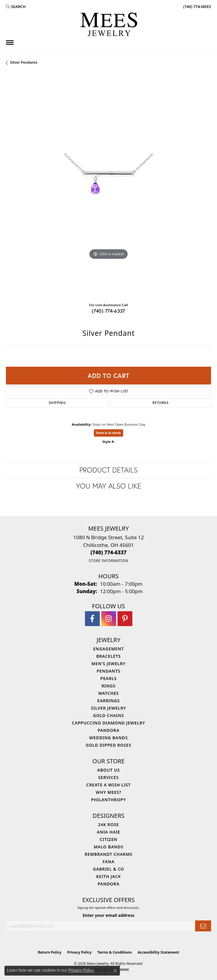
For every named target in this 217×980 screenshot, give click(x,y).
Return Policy (50, 952)
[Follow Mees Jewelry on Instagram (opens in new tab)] (109, 619)
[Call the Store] (109, 552)
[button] (16, 7)
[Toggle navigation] (10, 43)
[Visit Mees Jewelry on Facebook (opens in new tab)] (92, 619)
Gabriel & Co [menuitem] (108, 869)
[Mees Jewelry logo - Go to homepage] (109, 25)
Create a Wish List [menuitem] (109, 785)
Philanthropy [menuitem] (109, 800)
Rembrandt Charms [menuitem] (108, 854)
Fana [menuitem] (108, 862)
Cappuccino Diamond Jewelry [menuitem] (109, 723)
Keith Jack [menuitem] (109, 876)
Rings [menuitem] (108, 686)
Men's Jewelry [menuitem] (109, 664)
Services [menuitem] (108, 777)
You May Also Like (109, 486)
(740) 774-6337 (108, 311)
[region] (108, 186)
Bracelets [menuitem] (108, 656)
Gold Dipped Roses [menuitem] (109, 745)
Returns (160, 403)
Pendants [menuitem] (108, 671)
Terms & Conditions (115, 952)
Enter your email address (108, 915)
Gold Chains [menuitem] (108, 715)
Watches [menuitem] (109, 693)
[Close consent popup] (115, 971)
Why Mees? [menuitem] (109, 792)
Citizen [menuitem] (109, 839)
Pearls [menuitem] (108, 678)
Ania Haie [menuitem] (108, 832)
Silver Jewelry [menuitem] (108, 708)
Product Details (108, 470)
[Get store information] (108, 561)
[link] (197, 7)
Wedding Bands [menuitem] (109, 738)
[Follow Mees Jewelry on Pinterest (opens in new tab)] (125, 619)
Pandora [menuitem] (109, 730)
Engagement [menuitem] (108, 649)
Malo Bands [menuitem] (108, 847)
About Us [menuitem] (108, 770)
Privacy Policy (79, 952)
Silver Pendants (24, 62)
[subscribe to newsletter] (203, 926)
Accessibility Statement (158, 952)
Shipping (57, 403)
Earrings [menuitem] (109, 701)
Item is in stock (109, 433)
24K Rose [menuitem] (108, 825)
